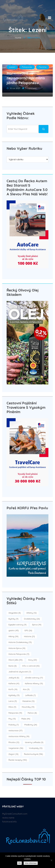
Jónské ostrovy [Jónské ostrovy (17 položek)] (34, 678)
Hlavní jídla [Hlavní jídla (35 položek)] (16, 660)
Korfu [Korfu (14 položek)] (13, 689)
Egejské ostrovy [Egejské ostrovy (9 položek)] (18, 625)
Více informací (31, 863)
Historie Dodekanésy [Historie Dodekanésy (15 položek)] (20, 642)
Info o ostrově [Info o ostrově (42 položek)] (31, 666)
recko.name (8, 818)
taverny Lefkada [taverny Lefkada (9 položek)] (34, 742)
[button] (49, 17)
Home (18, 38)
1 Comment (31, 88)
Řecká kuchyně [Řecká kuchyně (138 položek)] (34, 754)
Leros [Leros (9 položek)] (13, 701)
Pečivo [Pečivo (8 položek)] (32, 713)
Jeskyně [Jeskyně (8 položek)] (14, 678)
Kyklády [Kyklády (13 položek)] (14, 695)
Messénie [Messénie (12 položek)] (29, 701)
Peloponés (27, 67)
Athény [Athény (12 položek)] (32, 613)
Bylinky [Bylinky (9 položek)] (13, 619)
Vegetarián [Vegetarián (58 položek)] (16, 748)
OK (20, 863)
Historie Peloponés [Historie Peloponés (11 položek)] (19, 654)
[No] (51, 860)
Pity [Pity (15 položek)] (12, 719)
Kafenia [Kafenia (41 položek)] (14, 683)
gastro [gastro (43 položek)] (14, 630)
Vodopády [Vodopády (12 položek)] (36, 748)
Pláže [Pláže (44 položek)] (26, 719)
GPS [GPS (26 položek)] (28, 630)
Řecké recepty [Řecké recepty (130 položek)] (18, 760)
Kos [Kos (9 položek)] (26, 689)
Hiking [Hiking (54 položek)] (13, 636)
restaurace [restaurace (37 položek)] (16, 730)
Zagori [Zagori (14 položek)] (13, 754)
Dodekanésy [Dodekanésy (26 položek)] (32, 619)
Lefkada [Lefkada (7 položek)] (31, 695)
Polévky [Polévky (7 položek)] (14, 725)
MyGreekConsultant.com (15, 814)
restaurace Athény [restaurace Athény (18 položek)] (19, 736)
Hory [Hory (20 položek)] (33, 660)
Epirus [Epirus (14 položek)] (37, 625)
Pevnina (43, 67)
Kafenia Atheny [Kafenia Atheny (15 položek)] (34, 683)
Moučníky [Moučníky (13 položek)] (28, 707)
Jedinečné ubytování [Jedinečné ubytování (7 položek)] (20, 672)
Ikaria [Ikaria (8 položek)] (13, 666)
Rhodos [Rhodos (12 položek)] (14, 742)
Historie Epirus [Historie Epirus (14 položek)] (17, 648)
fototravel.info (9, 822)
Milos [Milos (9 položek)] (12, 707)
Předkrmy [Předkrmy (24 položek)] (31, 725)
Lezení (12, 67)
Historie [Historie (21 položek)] (29, 636)
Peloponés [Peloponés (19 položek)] (15, 713)
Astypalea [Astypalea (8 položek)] (15, 613)
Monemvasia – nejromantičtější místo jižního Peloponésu (26, 78)
